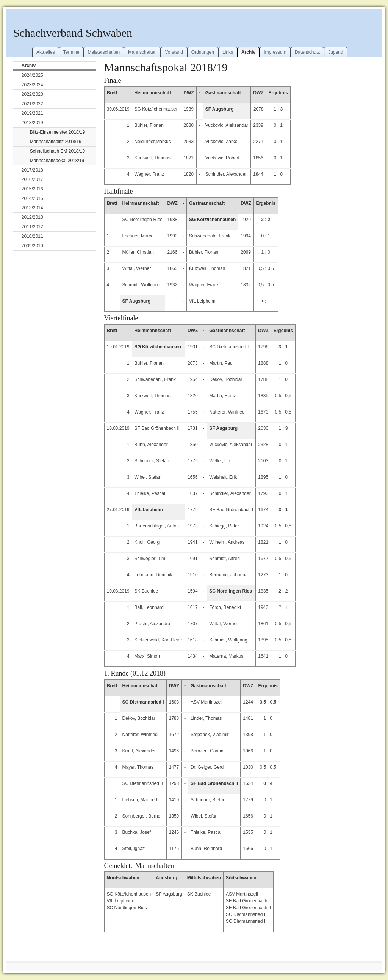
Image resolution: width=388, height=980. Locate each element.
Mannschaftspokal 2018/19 (57, 161)
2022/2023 (32, 94)
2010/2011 (32, 236)
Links (228, 52)
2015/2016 (32, 189)
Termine (71, 52)
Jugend (336, 52)
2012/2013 (32, 217)
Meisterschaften (104, 52)
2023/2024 (32, 85)
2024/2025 (32, 75)
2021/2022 (32, 104)
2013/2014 (32, 208)
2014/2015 (32, 198)
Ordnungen (203, 52)
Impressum (275, 52)
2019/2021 (32, 113)
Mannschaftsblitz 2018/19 (56, 142)
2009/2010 (32, 246)
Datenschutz (307, 52)
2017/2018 (32, 170)
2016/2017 (32, 179)
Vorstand (174, 52)
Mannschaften (142, 52)
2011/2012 (32, 227)
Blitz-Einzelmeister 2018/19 (57, 132)
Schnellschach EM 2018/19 (57, 151)
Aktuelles (46, 52)
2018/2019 (32, 123)
